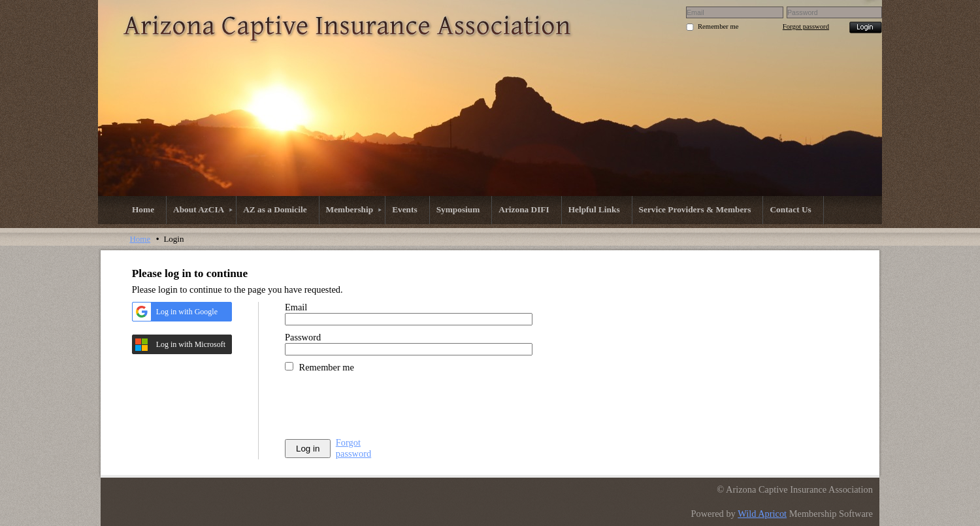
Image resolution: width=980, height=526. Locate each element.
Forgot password (806, 26)
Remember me (718, 26)
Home (140, 239)
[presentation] (384, 405)
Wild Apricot (762, 514)
